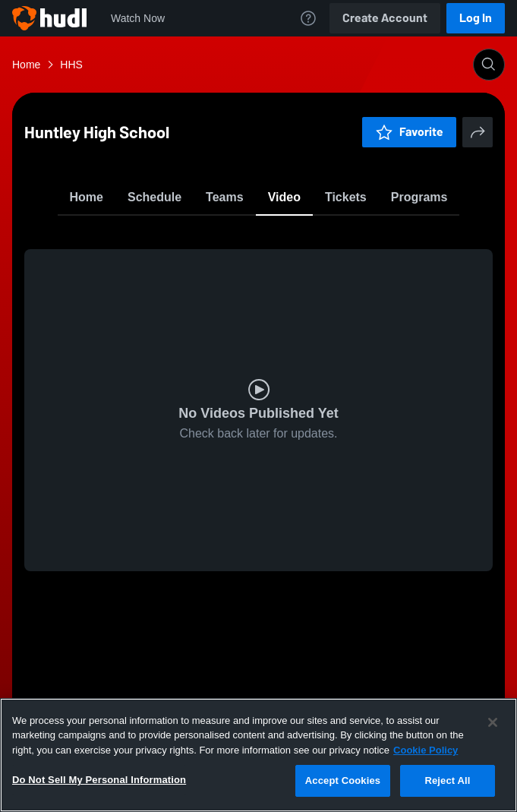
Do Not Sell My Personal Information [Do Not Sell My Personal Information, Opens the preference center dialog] (99, 780)
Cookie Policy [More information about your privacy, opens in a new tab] (426, 750)
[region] (258, 755)
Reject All (447, 780)
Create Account (385, 18)
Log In (476, 18)
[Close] (493, 722)
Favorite (241, 235)
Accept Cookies (343, 780)
